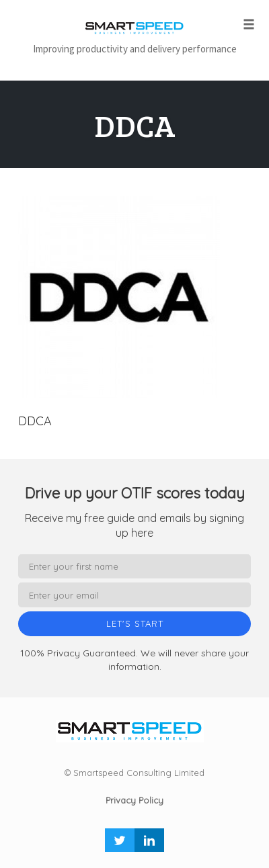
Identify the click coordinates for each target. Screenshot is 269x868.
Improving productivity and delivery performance (135, 49)
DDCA (135, 125)
